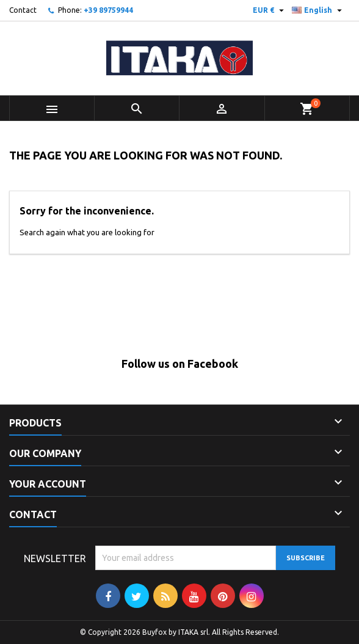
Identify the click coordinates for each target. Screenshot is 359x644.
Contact (23, 10)
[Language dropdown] (318, 10)
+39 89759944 (108, 10)
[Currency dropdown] (270, 10)
